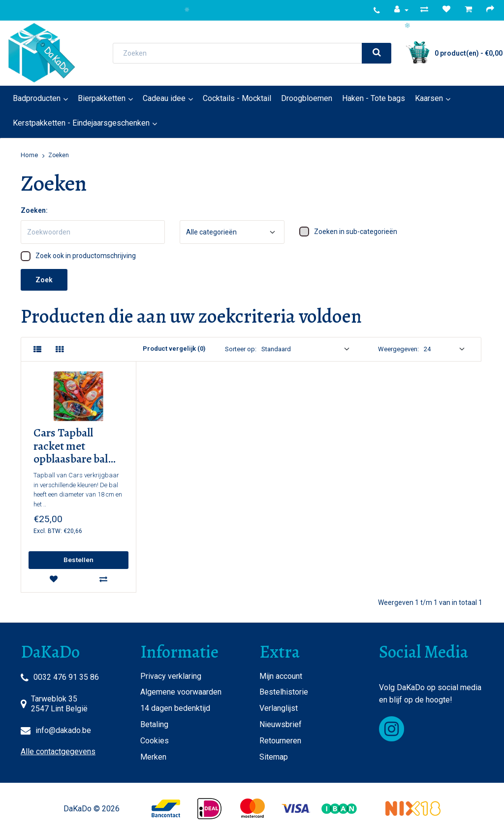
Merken (153, 757)
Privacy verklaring (171, 676)
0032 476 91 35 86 (66, 677)
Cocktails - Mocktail (237, 98)
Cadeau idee (164, 98)
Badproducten (37, 98)
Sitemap (274, 757)
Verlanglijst (279, 708)
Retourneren (280, 741)
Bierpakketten (102, 98)
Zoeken (59, 155)
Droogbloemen (307, 98)
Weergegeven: (398, 349)
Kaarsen (429, 98)
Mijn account (281, 676)
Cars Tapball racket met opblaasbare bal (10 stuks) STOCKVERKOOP (77, 446)
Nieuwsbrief (281, 724)
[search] (377, 53)
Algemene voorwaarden (181, 692)
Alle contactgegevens (58, 751)
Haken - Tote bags (374, 98)
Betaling (154, 724)
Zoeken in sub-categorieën (348, 232)
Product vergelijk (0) (174, 349)
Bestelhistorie (284, 692)
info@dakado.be (63, 730)
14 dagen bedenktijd (175, 708)
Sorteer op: (241, 349)
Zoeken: (34, 210)
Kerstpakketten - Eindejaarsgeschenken (81, 123)
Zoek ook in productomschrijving (78, 256)
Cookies (155, 741)
